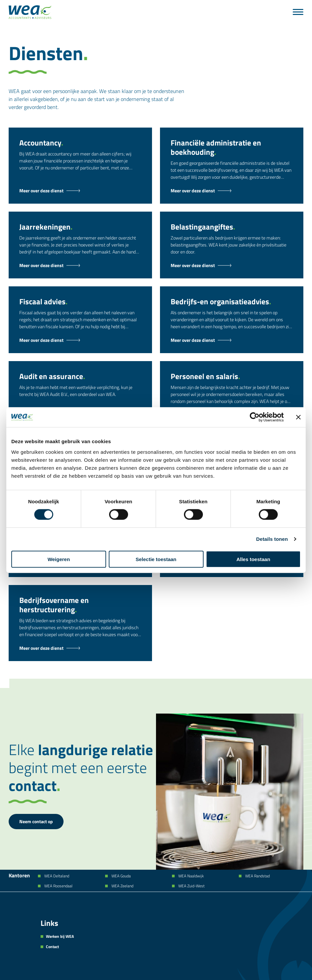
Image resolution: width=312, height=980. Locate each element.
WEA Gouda (121, 876)
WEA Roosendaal (58, 886)
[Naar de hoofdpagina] (30, 12)
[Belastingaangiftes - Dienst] (232, 265)
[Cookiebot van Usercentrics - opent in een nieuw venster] (255, 417)
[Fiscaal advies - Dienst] (80, 340)
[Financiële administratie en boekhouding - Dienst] (232, 191)
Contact (52, 947)
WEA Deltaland (56, 876)
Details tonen (272, 539)
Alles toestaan (253, 559)
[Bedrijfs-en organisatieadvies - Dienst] (232, 340)
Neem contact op (36, 821)
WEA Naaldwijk (191, 876)
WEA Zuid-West (191, 886)
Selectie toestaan (156, 559)
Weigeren (59, 559)
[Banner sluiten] (298, 417)
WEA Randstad (257, 876)
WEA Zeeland (122, 886)
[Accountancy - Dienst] (80, 191)
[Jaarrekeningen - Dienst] (80, 265)
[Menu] (298, 12)
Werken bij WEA (60, 936)
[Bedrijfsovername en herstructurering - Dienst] (80, 648)
